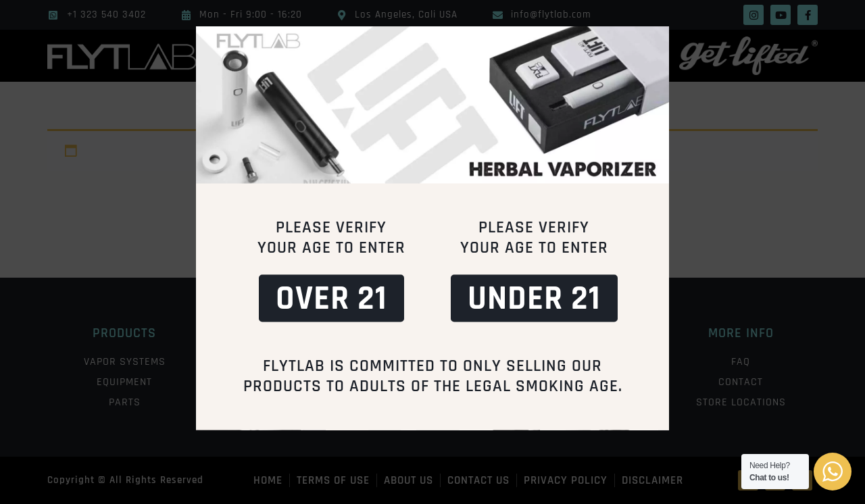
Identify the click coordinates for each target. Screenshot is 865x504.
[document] (432, 252)
